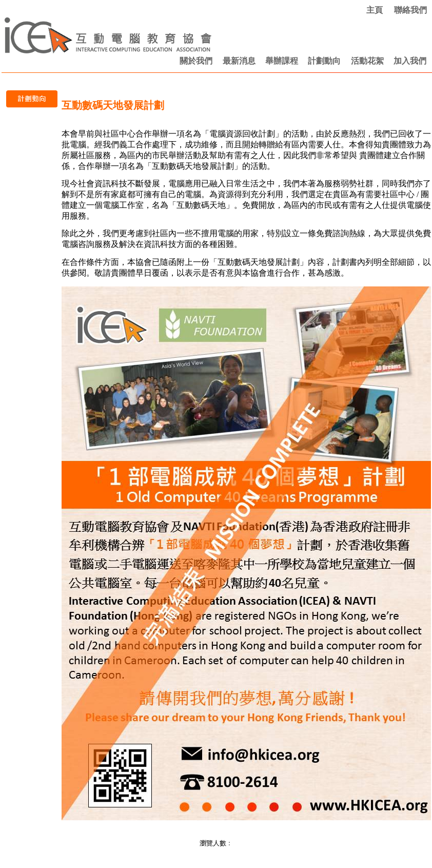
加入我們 (410, 61)
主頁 (375, 10)
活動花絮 (367, 61)
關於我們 (196, 61)
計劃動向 (324, 61)
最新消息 (239, 61)
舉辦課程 (282, 61)
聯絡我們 (410, 10)
